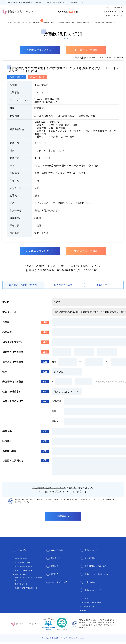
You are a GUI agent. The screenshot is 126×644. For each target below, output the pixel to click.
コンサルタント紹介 (64, 23)
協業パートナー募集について (97, 576)
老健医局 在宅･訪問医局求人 (25, 590)
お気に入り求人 (27, 23)
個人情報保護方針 (88, 609)
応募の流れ (46, 23)
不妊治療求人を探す (22, 586)
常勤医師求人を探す (22, 561)
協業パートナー (99, 23)
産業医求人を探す (21, 577)
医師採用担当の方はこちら (85, 23)
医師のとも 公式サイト (90, 617)
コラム (74, 23)
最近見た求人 (37, 21)
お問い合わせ (90, 584)
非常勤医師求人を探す (23, 565)
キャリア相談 (90, 560)
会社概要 (85, 601)
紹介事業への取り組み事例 (92, 605)
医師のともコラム (92, 552)
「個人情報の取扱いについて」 (48, 490)
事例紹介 (54, 23)
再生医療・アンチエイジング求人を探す (29, 581)
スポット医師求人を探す (24, 569)
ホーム (10, 23)
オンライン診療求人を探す (24, 573)
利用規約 (85, 613)
